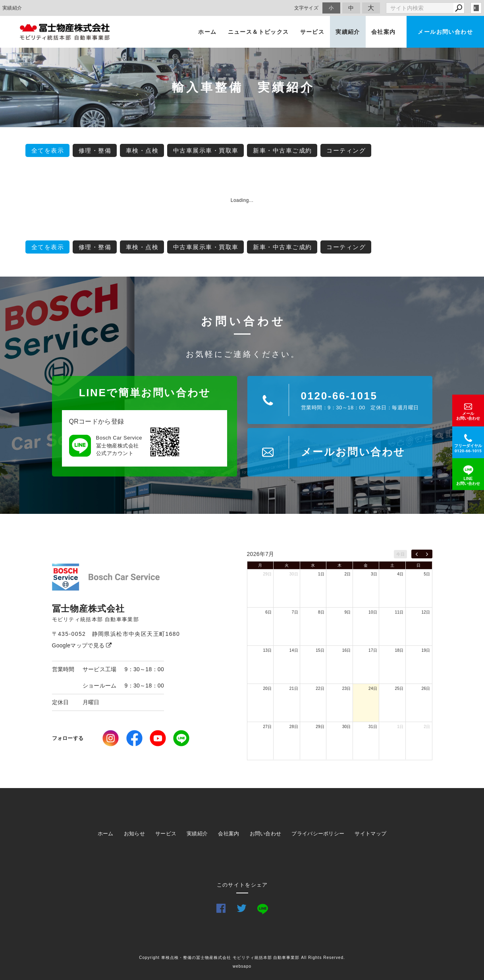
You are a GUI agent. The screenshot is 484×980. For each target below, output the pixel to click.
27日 (267, 727)
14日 (294, 650)
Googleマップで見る (82, 645)
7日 (295, 612)
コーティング (346, 150)
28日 (294, 727)
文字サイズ (307, 8)
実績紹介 (348, 32)
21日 (294, 689)
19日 (426, 650)
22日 (320, 689)
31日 (373, 727)
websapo (242, 966)
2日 (348, 574)
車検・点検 (142, 150)
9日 (348, 612)
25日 (399, 689)
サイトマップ (370, 834)
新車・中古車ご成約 (282, 150)
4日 (400, 574)
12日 (426, 612)
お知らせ (134, 834)
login (476, 8)
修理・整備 (95, 150)
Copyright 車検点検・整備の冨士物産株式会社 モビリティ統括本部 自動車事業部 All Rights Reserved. (242, 958)
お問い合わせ (266, 834)
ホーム (207, 32)
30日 (294, 574)
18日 (399, 650)
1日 (321, 574)
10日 (373, 612)
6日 (268, 612)
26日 (426, 689)
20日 (267, 689)
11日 (399, 612)
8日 (321, 612)
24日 (373, 689)
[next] (427, 554)
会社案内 (384, 32)
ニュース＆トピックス (258, 32)
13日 (267, 650)
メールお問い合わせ (445, 32)
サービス (312, 32)
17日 (373, 650)
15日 (320, 650)
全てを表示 (48, 150)
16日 (347, 650)
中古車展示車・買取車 (206, 150)
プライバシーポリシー (318, 834)
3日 (374, 574)
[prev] (417, 554)
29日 (267, 574)
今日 (400, 554)
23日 (347, 689)
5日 (427, 574)
